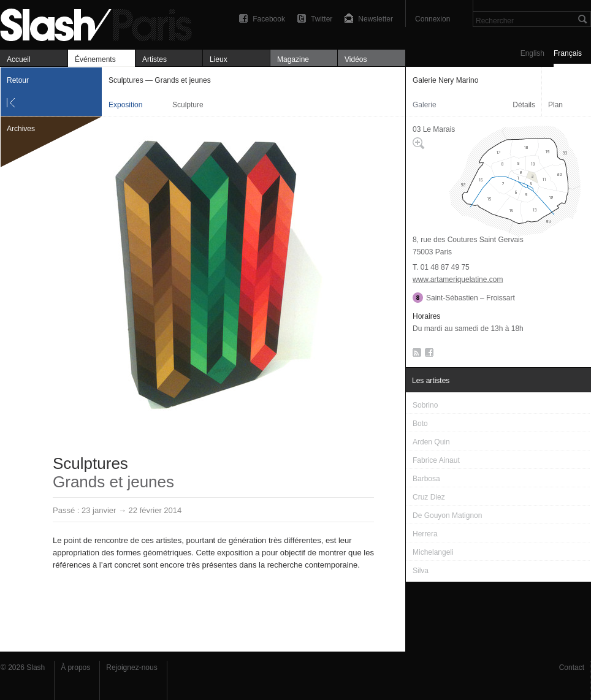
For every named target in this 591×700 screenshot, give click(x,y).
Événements (95, 59)
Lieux (219, 59)
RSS (415, 355)
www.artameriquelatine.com (458, 280)
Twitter (322, 19)
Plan (555, 105)
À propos (75, 668)
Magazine (293, 59)
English (532, 53)
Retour (18, 80)
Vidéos (356, 59)
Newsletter (376, 19)
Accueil (19, 59)
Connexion (433, 19)
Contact (572, 668)
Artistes (154, 59)
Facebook (269, 19)
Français (568, 53)
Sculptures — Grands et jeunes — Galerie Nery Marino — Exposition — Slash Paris (101, 23)
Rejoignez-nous (132, 668)
